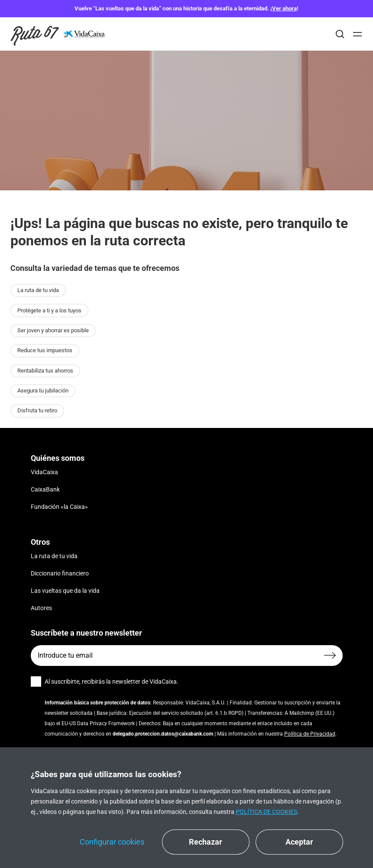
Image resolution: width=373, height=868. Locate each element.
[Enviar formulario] (330, 655)
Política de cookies (266, 812)
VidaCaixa (44, 472)
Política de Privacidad (310, 734)
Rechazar (206, 842)
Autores (41, 608)
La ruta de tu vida (38, 290)
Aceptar (299, 842)
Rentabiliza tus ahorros (45, 371)
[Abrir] (357, 34)
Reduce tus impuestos (45, 350)
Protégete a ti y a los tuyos (49, 310)
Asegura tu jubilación (43, 391)
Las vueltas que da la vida (65, 591)
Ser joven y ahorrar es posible (53, 330)
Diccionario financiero (60, 573)
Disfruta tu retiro (37, 410)
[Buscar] (340, 34)
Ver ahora (284, 8)
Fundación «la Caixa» (59, 507)
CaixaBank (45, 489)
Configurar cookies (112, 842)
